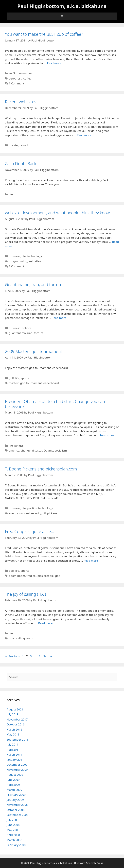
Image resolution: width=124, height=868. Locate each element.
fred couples (35, 576)
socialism (61, 450)
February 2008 (16, 845)
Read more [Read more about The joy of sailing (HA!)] (45, 623)
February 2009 (16, 795)
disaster (37, 450)
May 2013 (13, 734)
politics (26, 328)
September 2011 (17, 740)
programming (18, 261)
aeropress (15, 78)
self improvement (20, 73)
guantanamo (17, 333)
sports (25, 378)
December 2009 (17, 765)
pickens (52, 513)
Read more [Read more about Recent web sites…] (84, 135)
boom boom (17, 576)
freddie (49, 576)
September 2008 (17, 815)
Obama (48, 450)
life (11, 194)
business (15, 256)
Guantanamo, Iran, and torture (34, 284)
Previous (12, 656)
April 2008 (13, 835)
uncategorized (18, 145)
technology (35, 256)
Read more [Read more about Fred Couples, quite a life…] (91, 561)
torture (38, 333)
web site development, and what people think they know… (59, 213)
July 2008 (13, 820)
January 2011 (15, 760)
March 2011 (14, 754)
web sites (35, 261)
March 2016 (14, 729)
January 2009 (15, 800)
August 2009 (15, 775)
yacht (30, 638)
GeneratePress (94, 863)
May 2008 (13, 830)
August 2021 (15, 709)
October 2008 (16, 810)
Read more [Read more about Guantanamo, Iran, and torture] (59, 318)
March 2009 (14, 790)
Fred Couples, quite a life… (29, 531)
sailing (21, 638)
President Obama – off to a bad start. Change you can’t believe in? (56, 404)
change (26, 450)
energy (13, 513)
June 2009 (13, 780)
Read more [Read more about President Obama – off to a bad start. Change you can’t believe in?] (107, 435)
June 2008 (13, 825)
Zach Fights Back (21, 163)
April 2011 (13, 750)
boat (12, 638)
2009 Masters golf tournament (34, 351)
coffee (27, 78)
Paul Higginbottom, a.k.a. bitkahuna (62, 6)
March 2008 (14, 840)
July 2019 (13, 714)
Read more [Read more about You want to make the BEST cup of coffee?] (54, 63)
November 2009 (17, 770)
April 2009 (13, 785)
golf (11, 378)
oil (44, 513)
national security (30, 513)
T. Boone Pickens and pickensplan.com (41, 469)
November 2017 (17, 719)
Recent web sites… (22, 102)
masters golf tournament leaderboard (34, 383)
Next (48, 656)
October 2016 (16, 724)
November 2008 (17, 805)
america (14, 450)
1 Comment (16, 83)
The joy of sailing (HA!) (25, 594)
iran (30, 333)
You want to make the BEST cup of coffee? (44, 34)
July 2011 (13, 744)
